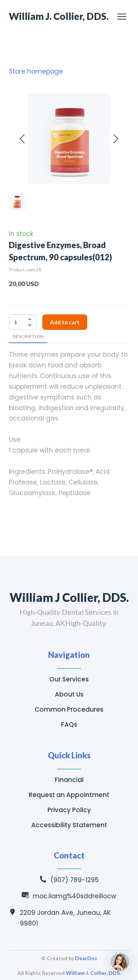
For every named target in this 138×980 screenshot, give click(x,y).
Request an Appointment (69, 795)
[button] (30, 319)
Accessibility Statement (69, 825)
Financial (69, 780)
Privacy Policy (69, 810)
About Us (69, 694)
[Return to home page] (59, 16)
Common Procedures (69, 709)
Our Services (69, 679)
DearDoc (86, 958)
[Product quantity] (21, 322)
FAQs (69, 725)
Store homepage (36, 71)
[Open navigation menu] (122, 17)
